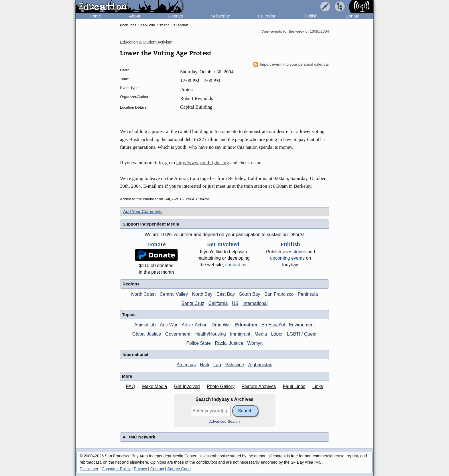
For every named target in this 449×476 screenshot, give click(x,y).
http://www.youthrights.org (203, 163)
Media (261, 334)
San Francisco (279, 294)
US (235, 303)
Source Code (179, 469)
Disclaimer (89, 469)
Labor (277, 334)
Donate (352, 16)
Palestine (235, 365)
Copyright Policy (116, 469)
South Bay (250, 294)
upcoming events (287, 258)
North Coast (143, 294)
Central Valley (174, 294)
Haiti (204, 365)
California (218, 303)
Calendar (267, 16)
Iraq (217, 365)
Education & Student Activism (146, 42)
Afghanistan (260, 365)
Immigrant (240, 334)
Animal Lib (145, 325)
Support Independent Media (151, 224)
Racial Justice (229, 343)
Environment (302, 325)
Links (318, 386)
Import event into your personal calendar (291, 64)
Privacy (140, 469)
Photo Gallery (221, 386)
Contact (176, 16)
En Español (273, 325)
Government (178, 334)
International (255, 303)
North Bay (202, 294)
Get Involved (187, 386)
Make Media (154, 386)
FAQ (131, 386)
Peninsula (308, 294)
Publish (311, 16)
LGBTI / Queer (302, 334)
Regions (131, 284)
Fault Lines (294, 386)
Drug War (221, 325)
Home (95, 16)
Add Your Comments (143, 211)
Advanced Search (225, 421)
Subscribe (221, 16)
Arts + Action (194, 325)
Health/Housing (210, 334)
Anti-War (169, 325)
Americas (186, 365)
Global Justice (147, 334)
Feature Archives (259, 386)
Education (246, 325)
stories (294, 252)
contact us (236, 265)
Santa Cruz (193, 303)
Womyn (255, 343)
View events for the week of (295, 31)
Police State (199, 343)
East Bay (226, 294)
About (135, 16)
